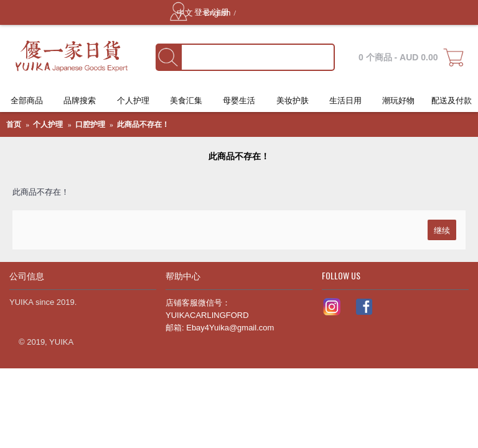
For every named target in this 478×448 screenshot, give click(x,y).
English (218, 13)
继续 (442, 230)
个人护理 (48, 124)
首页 (14, 124)
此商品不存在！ (143, 124)
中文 (186, 13)
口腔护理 (90, 124)
